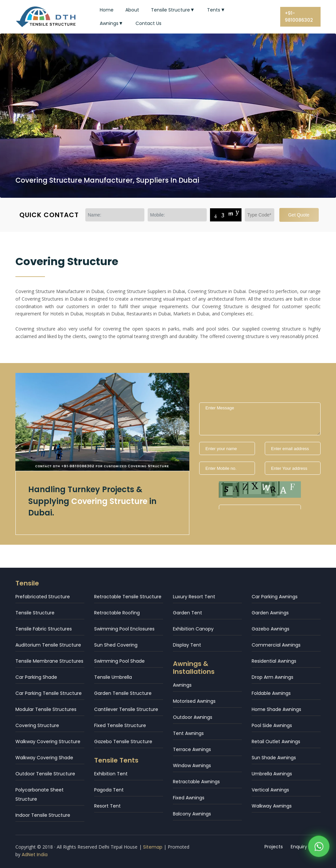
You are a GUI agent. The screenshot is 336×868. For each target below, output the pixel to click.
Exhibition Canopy (193, 629)
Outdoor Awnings (193, 717)
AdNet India (35, 855)
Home (107, 10)
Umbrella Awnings (272, 774)
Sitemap (153, 847)
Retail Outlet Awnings (276, 742)
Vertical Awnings (270, 790)
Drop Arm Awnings (273, 677)
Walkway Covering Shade (44, 758)
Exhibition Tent (111, 774)
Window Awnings (192, 765)
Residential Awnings (274, 661)
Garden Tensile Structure (123, 693)
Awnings (112, 23)
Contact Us (148, 23)
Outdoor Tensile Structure (45, 774)
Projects (274, 847)
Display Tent (187, 645)
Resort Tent (107, 806)
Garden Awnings (270, 613)
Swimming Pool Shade (119, 661)
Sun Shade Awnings (274, 758)
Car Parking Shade (36, 677)
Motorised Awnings (194, 701)
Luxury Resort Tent (194, 597)
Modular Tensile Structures (46, 709)
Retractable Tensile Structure (128, 597)
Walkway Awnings (272, 806)
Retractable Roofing (117, 613)
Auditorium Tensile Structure (48, 645)
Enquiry (299, 847)
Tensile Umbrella (113, 677)
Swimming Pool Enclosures (124, 629)
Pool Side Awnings (272, 725)
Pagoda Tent (109, 790)
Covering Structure (37, 725)
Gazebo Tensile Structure (123, 742)
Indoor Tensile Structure (43, 815)
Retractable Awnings (196, 782)
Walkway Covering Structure (48, 742)
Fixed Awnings (189, 798)
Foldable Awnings (271, 693)
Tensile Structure (173, 10)
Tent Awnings (188, 733)
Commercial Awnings (276, 645)
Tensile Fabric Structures (44, 629)
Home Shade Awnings (276, 709)
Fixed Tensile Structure (120, 725)
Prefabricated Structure (43, 597)
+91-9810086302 (299, 17)
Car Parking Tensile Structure (49, 693)
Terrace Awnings (192, 749)
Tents (216, 10)
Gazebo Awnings (271, 629)
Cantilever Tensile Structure (126, 709)
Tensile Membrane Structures (49, 661)
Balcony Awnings (192, 814)
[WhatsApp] (319, 848)
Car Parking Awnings (275, 597)
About (132, 10)
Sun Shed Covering (116, 645)
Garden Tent (188, 613)
